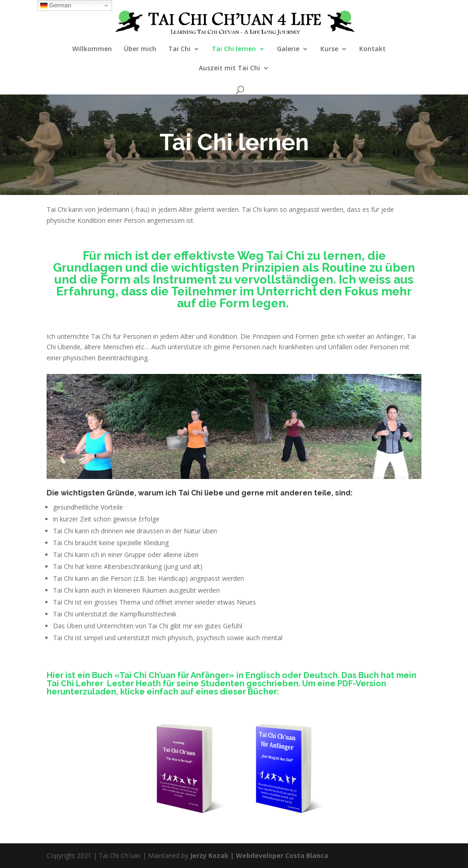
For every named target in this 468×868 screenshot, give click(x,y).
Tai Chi (179, 49)
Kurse (329, 49)
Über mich (140, 49)
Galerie (288, 49)
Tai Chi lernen (234, 49)
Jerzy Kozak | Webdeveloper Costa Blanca (259, 855)
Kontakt (372, 49)
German (56, 5)
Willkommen (92, 49)
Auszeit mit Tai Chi (229, 68)
